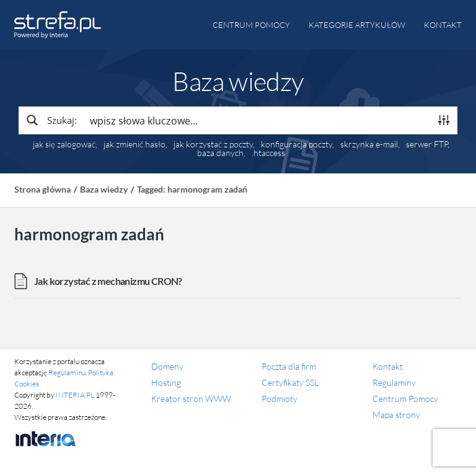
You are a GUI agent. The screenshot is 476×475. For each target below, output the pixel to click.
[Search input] (257, 120)
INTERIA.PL (75, 395)
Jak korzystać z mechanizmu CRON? (108, 281)
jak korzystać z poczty (213, 144)
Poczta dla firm (289, 366)
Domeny (167, 366)
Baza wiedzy (104, 189)
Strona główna (42, 189)
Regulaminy (394, 382)
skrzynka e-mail (369, 144)
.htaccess (268, 153)
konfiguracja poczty (297, 144)
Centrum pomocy (251, 25)
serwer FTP (427, 144)
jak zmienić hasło (134, 144)
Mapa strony (396, 415)
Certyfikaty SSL (290, 382)
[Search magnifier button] (51, 120)
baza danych (220, 153)
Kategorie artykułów (357, 25)
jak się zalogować (64, 144)
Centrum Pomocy (405, 399)
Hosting (166, 382)
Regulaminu (67, 373)
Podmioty (280, 399)
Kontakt (443, 25)
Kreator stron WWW (191, 399)
